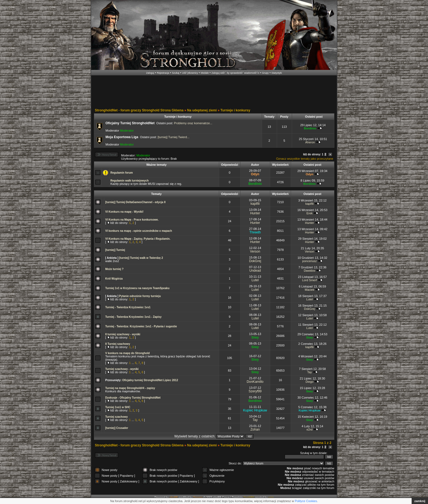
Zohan (255, 429)
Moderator (127, 131)
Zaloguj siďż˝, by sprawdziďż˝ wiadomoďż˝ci (235, 73)
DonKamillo (255, 382)
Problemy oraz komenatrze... (193, 123)
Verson (255, 251)
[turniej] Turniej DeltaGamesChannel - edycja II (136, 202)
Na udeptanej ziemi (202, 110)
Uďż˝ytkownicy (190, 73)
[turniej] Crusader (117, 428)
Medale (205, 73)
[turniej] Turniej (115, 250)
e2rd (310, 429)
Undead (255, 271)
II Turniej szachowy (118, 344)
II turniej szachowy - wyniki (123, 334)
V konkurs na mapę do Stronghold (128, 353)
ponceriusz (309, 261)
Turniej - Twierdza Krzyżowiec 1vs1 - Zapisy (133, 317)
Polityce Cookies (306, 501)
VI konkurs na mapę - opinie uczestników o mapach (139, 231)
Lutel (255, 280)
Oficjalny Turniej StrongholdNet (130, 123)
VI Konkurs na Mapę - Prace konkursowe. (132, 220)
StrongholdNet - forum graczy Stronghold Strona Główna (139, 110)
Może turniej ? (115, 269)
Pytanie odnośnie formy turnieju (140, 296)
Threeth (255, 232)
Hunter (255, 213)
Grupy (265, 73)
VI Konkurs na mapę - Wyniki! (124, 212)
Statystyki (277, 73)
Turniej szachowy (117, 417)
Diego (310, 382)
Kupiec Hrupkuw (255, 410)
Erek (310, 213)
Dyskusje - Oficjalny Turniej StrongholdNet (133, 398)
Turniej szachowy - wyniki (122, 369)
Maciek (310, 290)
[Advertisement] (214, 92)
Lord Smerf (310, 280)
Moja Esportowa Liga (122, 137)
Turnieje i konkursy (235, 110)
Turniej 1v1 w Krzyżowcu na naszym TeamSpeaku (137, 288)
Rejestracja (163, 73)
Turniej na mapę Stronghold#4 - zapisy (130, 388)
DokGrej (255, 261)
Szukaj (176, 73)
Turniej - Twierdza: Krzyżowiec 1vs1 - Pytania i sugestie (141, 326)
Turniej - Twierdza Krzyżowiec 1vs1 (128, 307)
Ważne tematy (156, 165)
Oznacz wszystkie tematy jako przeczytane (304, 159)
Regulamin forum (122, 173)
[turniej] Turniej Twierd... (173, 137)
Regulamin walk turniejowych (130, 181)
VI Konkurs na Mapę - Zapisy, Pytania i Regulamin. (138, 239)
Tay (309, 372)
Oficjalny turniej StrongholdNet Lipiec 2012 (150, 380)
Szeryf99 (255, 391)
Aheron (310, 142)
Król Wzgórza (114, 279)
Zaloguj (150, 73)
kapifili (255, 204)
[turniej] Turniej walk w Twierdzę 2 (141, 258)
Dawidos (310, 271)
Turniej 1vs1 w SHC (118, 407)
